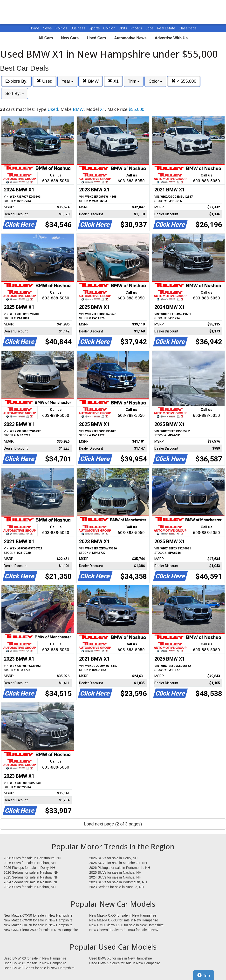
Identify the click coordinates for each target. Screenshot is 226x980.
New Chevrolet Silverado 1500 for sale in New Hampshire (124, 930)
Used (45, 81)
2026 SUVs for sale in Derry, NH (113, 858)
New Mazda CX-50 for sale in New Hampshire (38, 915)
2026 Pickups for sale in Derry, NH (29, 868)
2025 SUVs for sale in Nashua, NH (115, 872)
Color (155, 81)
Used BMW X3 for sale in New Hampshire (35, 958)
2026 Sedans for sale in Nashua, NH (31, 872)
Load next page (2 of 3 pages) (113, 824)
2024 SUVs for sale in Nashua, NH (115, 877)
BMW (91, 81)
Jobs (150, 28)
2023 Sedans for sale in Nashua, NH (117, 887)
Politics (61, 28)
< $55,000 (184, 81)
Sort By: (15, 94)
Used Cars (96, 38)
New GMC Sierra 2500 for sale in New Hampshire (41, 930)
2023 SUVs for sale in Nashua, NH (30, 887)
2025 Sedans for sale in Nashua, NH (31, 877)
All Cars (46, 38)
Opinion (110, 28)
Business (79, 28)
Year (67, 81)
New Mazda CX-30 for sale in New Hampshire (124, 920)
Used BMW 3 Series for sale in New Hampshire (39, 968)
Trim (134, 81)
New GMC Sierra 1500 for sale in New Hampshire (127, 925)
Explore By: (16, 81)
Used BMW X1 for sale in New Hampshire (35, 963)
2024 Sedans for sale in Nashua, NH (31, 882)
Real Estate (167, 28)
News (47, 28)
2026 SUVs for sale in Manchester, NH (118, 863)
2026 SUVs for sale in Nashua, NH (30, 863)
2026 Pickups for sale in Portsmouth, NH (120, 868)
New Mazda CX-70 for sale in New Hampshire (38, 925)
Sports (95, 28)
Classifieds (188, 28)
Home (34, 28)
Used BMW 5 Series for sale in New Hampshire (125, 963)
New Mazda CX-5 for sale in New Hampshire (123, 915)
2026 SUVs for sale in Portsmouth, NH (32, 858)
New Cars (70, 38)
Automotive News (130, 38)
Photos (137, 28)
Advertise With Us (171, 38)
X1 (113, 81)
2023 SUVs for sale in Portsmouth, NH (118, 882)
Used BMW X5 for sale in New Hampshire (121, 958)
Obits (123, 28)
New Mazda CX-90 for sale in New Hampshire (38, 920)
